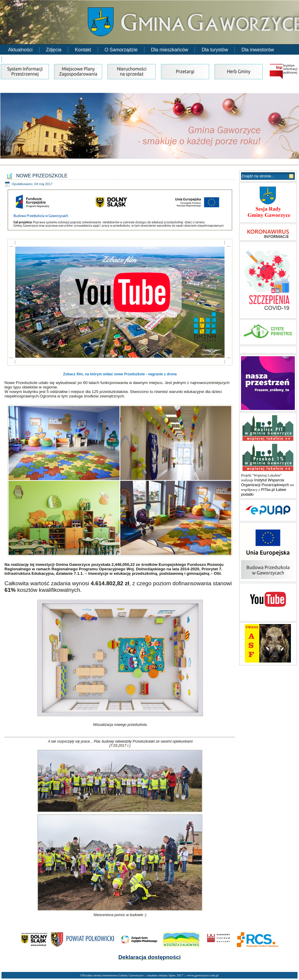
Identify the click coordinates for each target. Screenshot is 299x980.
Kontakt (83, 50)
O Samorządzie (121, 50)
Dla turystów (215, 50)
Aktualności (20, 50)
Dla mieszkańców (170, 50)
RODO (16, 59)
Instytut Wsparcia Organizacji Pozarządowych (265, 482)
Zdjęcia (54, 50)
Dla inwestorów (257, 50)
